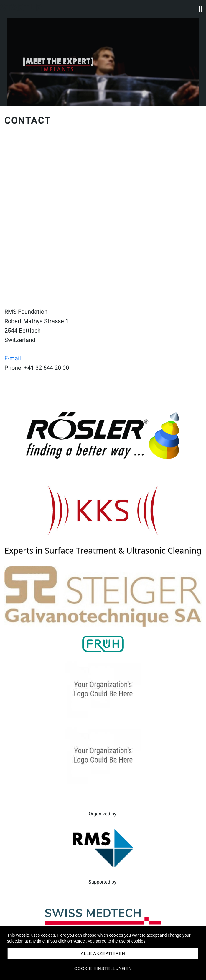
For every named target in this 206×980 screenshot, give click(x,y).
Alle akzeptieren (103, 953)
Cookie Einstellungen (103, 968)
